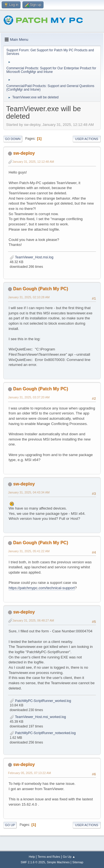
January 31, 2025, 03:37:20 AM (29, 397)
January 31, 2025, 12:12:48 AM (33, 162)
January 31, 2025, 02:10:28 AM (29, 297)
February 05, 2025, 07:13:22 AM (30, 773)
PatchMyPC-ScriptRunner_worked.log (40, 701)
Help (32, 857)
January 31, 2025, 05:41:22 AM (29, 551)
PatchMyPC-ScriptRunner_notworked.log (43, 733)
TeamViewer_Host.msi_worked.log (38, 717)
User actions (87, 139)
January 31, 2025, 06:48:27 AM (33, 620)
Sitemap (78, 862)
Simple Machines (58, 862)
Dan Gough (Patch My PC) (40, 289)
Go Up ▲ (69, 857)
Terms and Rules (49, 857)
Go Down (13, 139)
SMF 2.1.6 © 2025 (33, 862)
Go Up (10, 825)
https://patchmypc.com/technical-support (42, 588)
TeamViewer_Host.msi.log (31, 257)
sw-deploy (24, 153)
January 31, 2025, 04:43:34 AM (29, 492)
